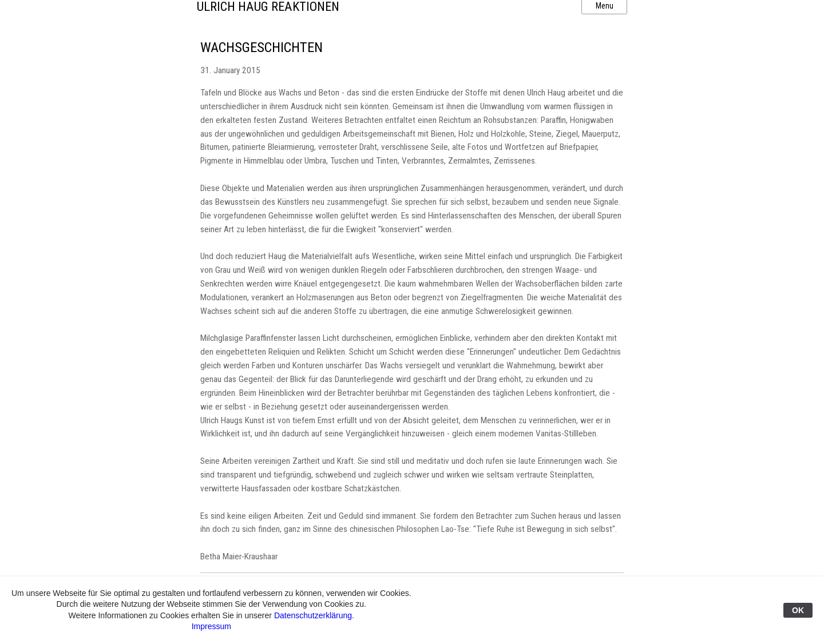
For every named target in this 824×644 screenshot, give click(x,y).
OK (798, 610)
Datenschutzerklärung (313, 615)
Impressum (211, 626)
